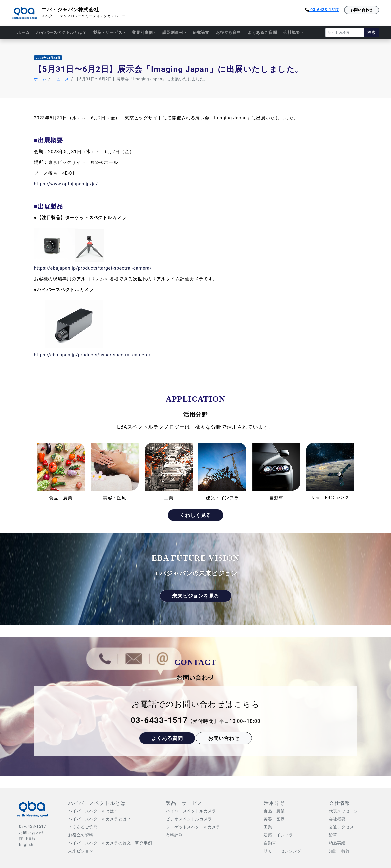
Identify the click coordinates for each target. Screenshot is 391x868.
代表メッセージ (344, 811)
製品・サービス (108, 33)
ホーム (23, 33)
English (26, 844)
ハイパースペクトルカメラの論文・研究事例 (110, 843)
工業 (268, 827)
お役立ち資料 (229, 33)
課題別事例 (173, 33)
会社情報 (339, 803)
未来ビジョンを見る (196, 596)
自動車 (270, 843)
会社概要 (292, 33)
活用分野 (274, 803)
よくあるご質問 (262, 33)
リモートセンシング (282, 851)
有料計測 (174, 835)
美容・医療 (274, 819)
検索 (372, 33)
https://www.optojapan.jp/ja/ (66, 184)
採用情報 (27, 838)
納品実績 (337, 843)
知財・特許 (339, 851)
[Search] (345, 33)
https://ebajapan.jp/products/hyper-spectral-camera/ (92, 355)
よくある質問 (167, 738)
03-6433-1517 (322, 10)
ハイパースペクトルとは (97, 803)
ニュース (61, 79)
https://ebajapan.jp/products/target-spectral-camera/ (93, 268)
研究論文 (201, 33)
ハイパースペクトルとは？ (61, 33)
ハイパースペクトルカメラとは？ (99, 819)
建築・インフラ (278, 835)
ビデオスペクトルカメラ (189, 819)
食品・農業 (274, 811)
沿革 (333, 835)
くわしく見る (195, 515)
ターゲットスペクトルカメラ (193, 827)
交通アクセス (342, 827)
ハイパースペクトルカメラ (191, 811)
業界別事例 (142, 33)
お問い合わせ (362, 10)
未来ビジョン (81, 851)
